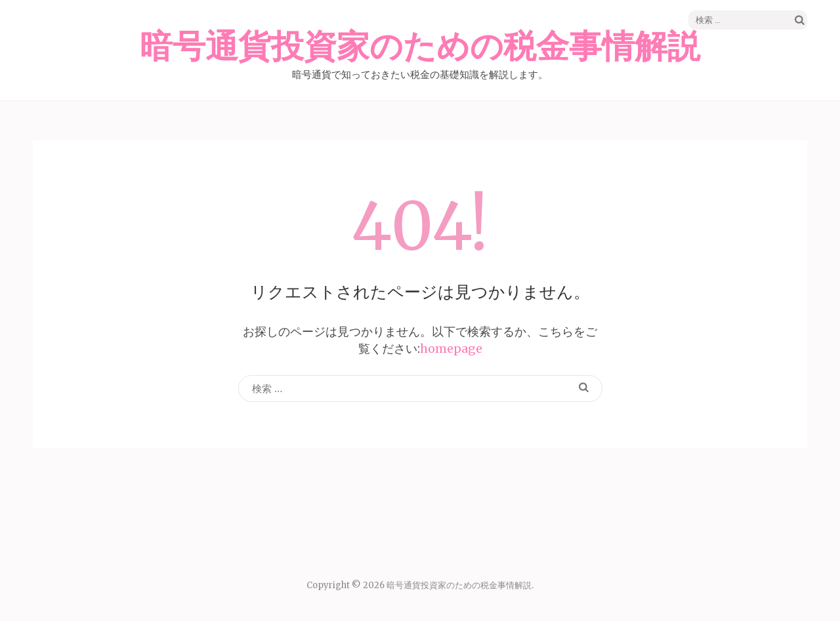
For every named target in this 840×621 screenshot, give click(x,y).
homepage (451, 349)
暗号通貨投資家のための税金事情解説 (420, 47)
